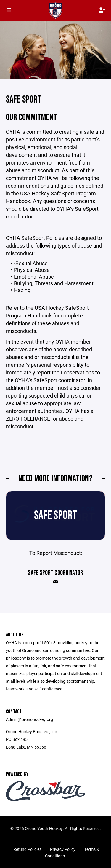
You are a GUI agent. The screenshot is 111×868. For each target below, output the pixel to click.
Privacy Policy (63, 849)
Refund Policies (27, 849)
